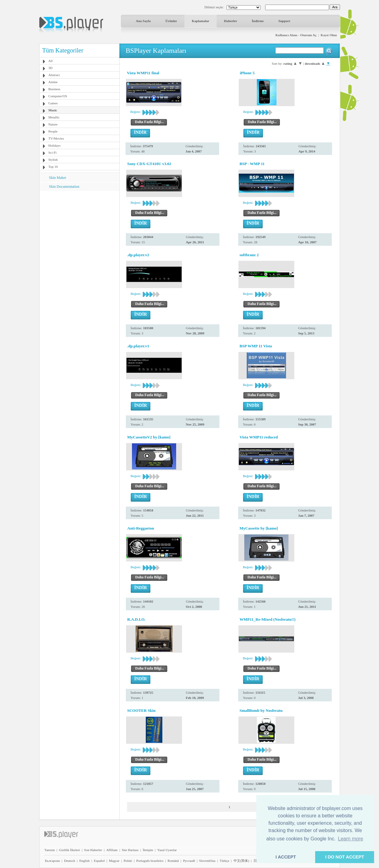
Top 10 (53, 167)
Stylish (53, 160)
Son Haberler (93, 850)
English (84, 861)
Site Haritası (130, 850)
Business (54, 89)
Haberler (231, 21)
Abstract (54, 75)
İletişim (148, 850)
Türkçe (224, 861)
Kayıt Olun (329, 35)
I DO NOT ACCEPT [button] (345, 857)
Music (53, 110)
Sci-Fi (53, 152)
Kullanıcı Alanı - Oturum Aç (296, 35)
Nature (53, 124)
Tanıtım (50, 850)
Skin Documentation (64, 187)
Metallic (54, 117)
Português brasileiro (150, 861)
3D (50, 68)
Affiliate (112, 850)
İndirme (258, 21)
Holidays (55, 145)
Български (53, 861)
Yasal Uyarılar (167, 850)
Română (173, 861)
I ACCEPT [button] (286, 857)
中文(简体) (241, 861)
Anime (53, 82)
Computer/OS (58, 96)
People (53, 131)
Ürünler (171, 21)
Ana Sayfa (143, 21)
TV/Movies (56, 138)
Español (99, 861)
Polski (128, 861)
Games (53, 103)
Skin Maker (58, 178)
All (51, 61)
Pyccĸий (189, 861)
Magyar (114, 861)
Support (284, 21)
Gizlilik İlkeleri (69, 850)
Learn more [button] (350, 839)
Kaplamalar (201, 21)
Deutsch (70, 861)
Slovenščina (207, 861)
